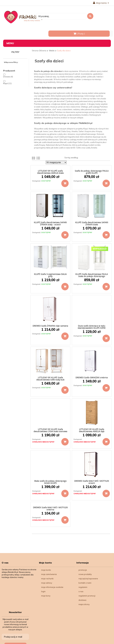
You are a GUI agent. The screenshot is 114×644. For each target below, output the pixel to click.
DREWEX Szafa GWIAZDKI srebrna (92, 378)
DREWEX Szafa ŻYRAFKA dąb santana (50, 326)
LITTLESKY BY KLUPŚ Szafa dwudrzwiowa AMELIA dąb (92, 430)
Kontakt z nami (85, 583)
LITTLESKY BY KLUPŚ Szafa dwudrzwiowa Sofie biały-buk (50, 379)
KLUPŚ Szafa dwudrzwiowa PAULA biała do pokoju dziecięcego (92, 275)
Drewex (8, 77)
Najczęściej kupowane (88, 579)
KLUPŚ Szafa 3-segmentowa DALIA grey (50, 275)
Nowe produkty (85, 574)
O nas (81, 591)
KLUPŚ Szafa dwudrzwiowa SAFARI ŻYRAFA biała (92, 223)
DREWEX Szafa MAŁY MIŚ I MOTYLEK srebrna (50, 508)
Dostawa (82, 600)
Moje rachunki (47, 579)
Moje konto (101, 3)
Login (43, 591)
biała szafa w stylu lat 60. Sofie (67, 148)
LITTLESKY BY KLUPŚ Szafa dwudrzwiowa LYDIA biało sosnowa (50, 430)
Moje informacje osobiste (52, 587)
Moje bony (46, 596)
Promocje (83, 570)
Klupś (7, 83)
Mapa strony (84, 604)
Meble (52, 51)
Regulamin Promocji (87, 596)
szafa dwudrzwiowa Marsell (54, 142)
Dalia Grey (66, 131)
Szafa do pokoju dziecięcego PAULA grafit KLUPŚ (92, 172)
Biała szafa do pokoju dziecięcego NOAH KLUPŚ (50, 482)
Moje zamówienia (49, 574)
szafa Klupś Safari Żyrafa (78, 142)
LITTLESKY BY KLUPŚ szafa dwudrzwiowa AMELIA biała (50, 172)
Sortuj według (71, 158)
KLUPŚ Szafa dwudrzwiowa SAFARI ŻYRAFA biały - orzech (50, 223)
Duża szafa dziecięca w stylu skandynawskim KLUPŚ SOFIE (92, 327)
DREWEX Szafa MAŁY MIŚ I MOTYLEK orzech (92, 482)
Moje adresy (47, 583)
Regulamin (83, 587)
